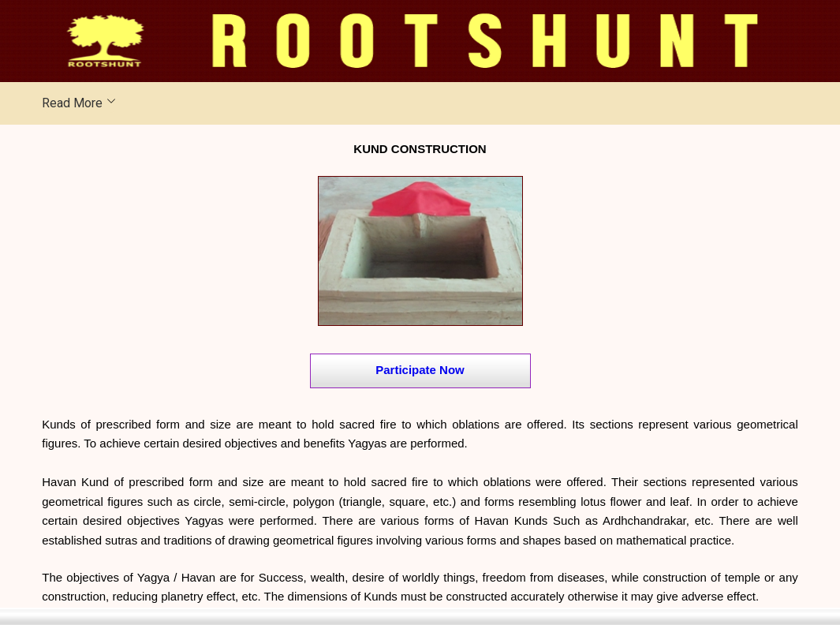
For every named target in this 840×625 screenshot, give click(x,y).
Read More (72, 103)
